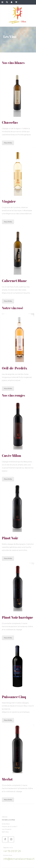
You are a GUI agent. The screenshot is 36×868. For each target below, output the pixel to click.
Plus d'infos (8, 143)
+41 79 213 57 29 (12, 851)
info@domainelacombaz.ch (19, 859)
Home (6, 42)
